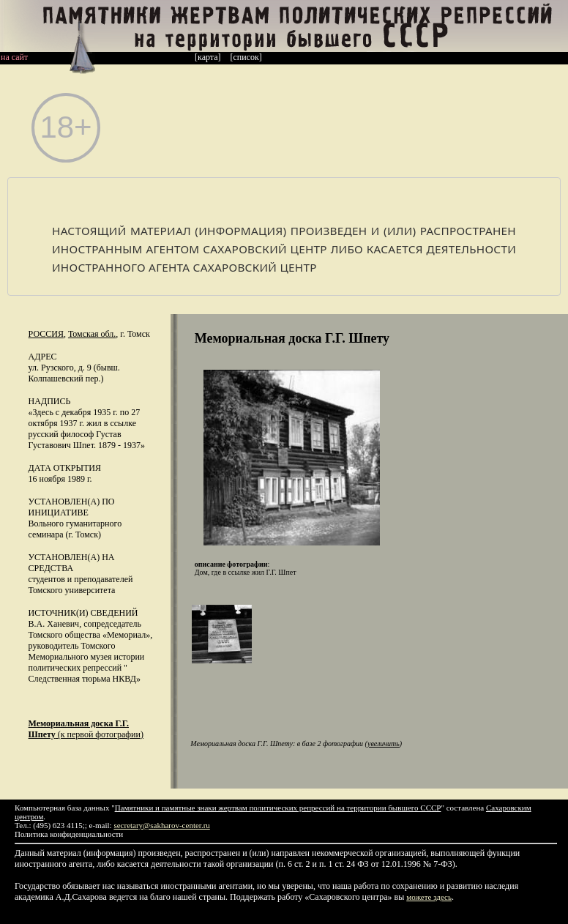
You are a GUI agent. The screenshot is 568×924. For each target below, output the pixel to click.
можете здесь (429, 897)
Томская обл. (92, 334)
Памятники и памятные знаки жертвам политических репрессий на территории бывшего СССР (278, 808)
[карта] (208, 57)
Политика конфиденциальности (69, 834)
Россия (46, 334)
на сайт (14, 57)
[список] (246, 57)
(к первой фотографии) (86, 729)
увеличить (384, 744)
